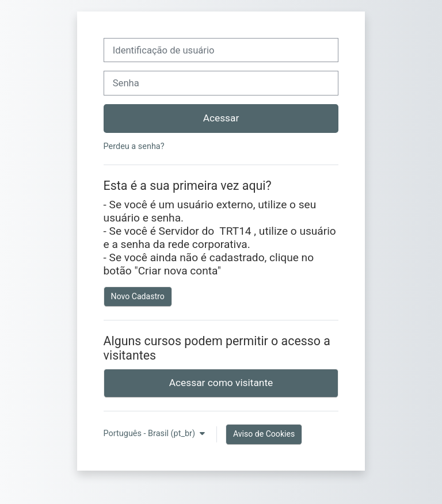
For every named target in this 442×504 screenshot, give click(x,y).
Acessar (221, 118)
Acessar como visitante (221, 383)
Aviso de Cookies (264, 434)
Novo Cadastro (138, 296)
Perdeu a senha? (134, 146)
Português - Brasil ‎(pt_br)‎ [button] (150, 434)
